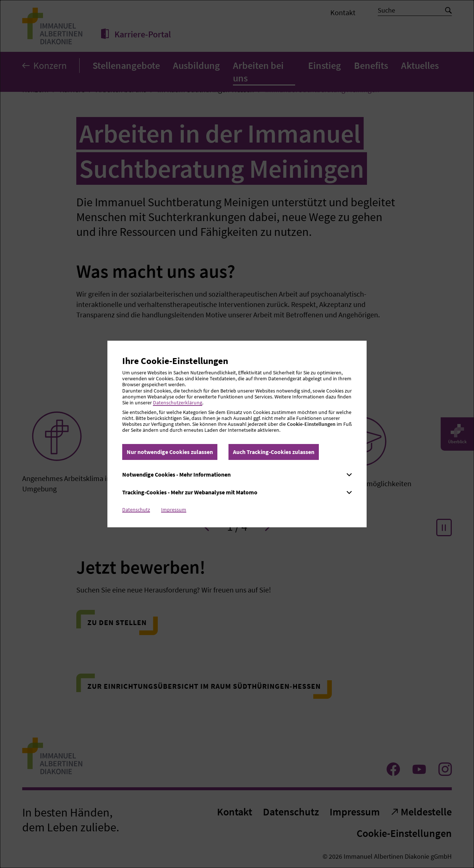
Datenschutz (136, 510)
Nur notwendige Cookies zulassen (170, 452)
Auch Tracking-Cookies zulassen (274, 452)
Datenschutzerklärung (178, 403)
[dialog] (237, 434)
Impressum (174, 510)
